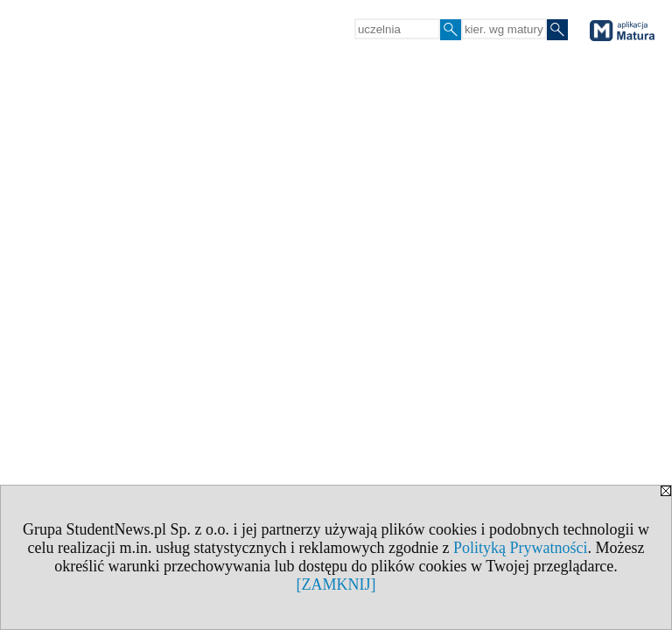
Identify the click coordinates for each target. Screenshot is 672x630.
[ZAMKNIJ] (336, 584)
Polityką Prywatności (521, 548)
